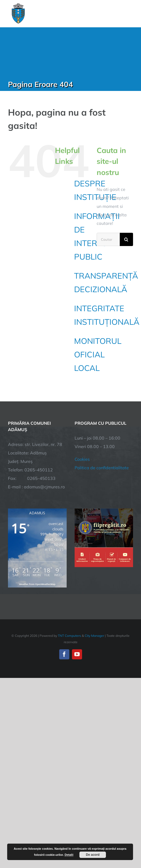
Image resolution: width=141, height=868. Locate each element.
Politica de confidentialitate (102, 468)
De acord (93, 855)
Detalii (69, 855)
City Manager (94, 636)
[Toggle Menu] (130, 14)
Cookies (82, 459)
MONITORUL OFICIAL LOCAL (98, 354)
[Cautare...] (108, 239)
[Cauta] (126, 239)
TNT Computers (69, 636)
